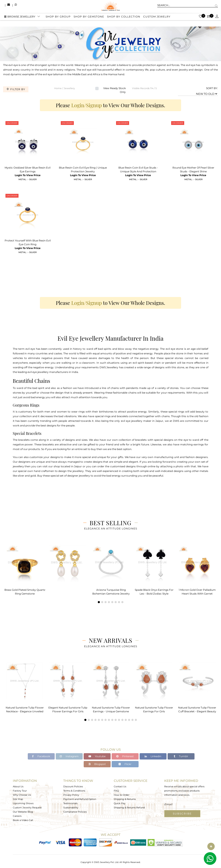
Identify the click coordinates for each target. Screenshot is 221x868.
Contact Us (120, 786)
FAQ (116, 791)
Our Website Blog (23, 812)
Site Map (18, 799)
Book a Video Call (23, 820)
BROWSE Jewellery (20, 17)
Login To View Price (28, 175)
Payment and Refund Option (80, 799)
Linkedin (153, 756)
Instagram (69, 756)
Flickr (125, 764)
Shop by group (58, 17)
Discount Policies (73, 786)
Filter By (15, 89)
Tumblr (181, 756)
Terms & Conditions (74, 791)
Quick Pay (120, 803)
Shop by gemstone (89, 17)
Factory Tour (20, 791)
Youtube (97, 756)
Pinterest (125, 756)
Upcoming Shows (23, 803)
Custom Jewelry (157, 17)
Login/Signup (87, 105)
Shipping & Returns (125, 799)
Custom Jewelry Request (27, 808)
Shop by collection (124, 17)
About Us (18, 786)
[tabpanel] (25, 569)
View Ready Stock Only (114, 90)
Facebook (41, 756)
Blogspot (97, 764)
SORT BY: (212, 88)
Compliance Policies (75, 812)
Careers (17, 816)
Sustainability (71, 808)
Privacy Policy (71, 795)
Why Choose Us (22, 795)
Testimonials (70, 803)
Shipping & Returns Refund (129, 808)
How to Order (122, 795)
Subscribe (182, 814)
